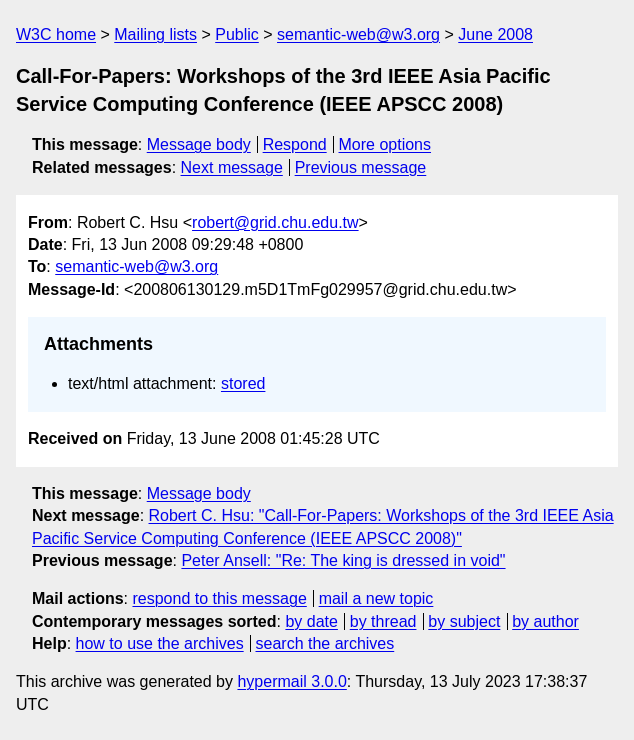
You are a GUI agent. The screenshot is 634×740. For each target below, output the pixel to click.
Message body (199, 144)
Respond (295, 144)
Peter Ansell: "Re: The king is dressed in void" (343, 560)
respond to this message (219, 598)
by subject (464, 621)
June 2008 (495, 34)
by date (311, 621)
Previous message (361, 167)
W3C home (56, 34)
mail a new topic (376, 598)
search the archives (325, 643)
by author (545, 621)
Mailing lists (155, 34)
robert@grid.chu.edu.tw (275, 222)
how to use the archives (160, 643)
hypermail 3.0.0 (291, 681)
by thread (383, 621)
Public (237, 34)
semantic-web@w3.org (358, 34)
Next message (232, 167)
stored (243, 383)
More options (385, 144)
